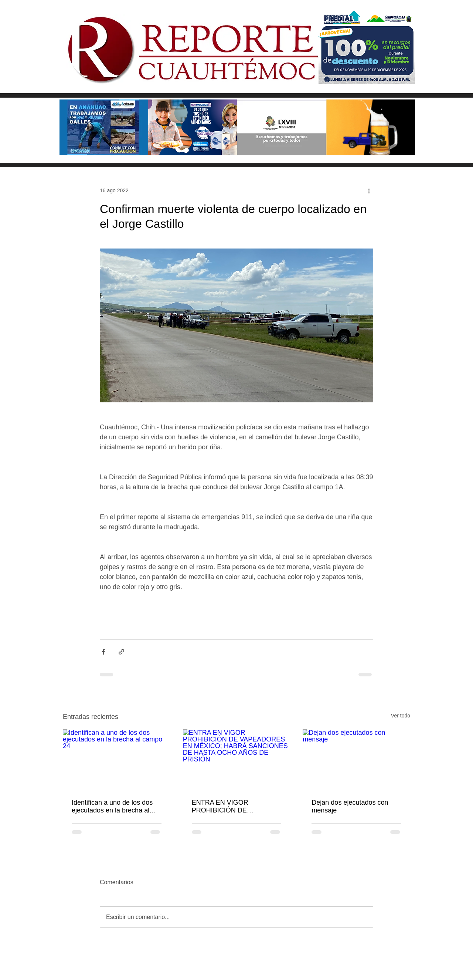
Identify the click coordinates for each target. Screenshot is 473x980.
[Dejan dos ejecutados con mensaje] (356, 759)
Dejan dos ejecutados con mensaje (350, 806)
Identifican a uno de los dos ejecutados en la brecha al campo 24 (112, 807)
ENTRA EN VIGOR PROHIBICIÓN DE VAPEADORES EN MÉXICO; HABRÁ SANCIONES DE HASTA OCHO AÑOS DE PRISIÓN (235, 807)
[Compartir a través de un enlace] (121, 652)
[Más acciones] (369, 190)
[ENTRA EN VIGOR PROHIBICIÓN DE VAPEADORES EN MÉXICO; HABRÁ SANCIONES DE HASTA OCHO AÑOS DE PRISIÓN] (237, 760)
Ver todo (401, 716)
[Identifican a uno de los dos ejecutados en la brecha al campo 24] (117, 759)
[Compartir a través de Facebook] (103, 652)
